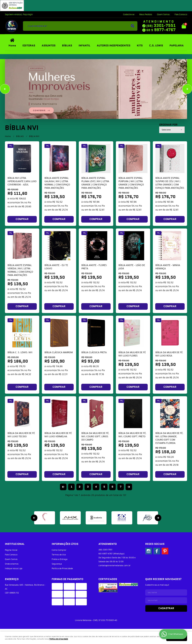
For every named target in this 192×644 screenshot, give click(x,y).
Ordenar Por (168, 125)
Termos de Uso (59, 555)
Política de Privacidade (62, 568)
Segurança (57, 564)
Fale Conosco (181, 14)
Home (12, 46)
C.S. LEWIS (156, 46)
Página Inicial (11, 550)
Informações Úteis (65, 544)
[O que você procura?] (133, 26)
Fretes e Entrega (60, 559)
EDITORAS (29, 46)
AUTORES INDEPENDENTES (114, 46)
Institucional (15, 544)
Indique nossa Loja (14, 568)
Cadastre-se (129, 14)
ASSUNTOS (49, 46)
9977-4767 (161, 30)
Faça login (28, 14)
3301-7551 (161, 26)
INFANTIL (84, 46)
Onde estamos (12, 564)
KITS (140, 46)
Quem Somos (163, 14)
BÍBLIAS (67, 46)
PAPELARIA (177, 46)
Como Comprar (59, 550)
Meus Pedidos (146, 14)
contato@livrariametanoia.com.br (114, 566)
